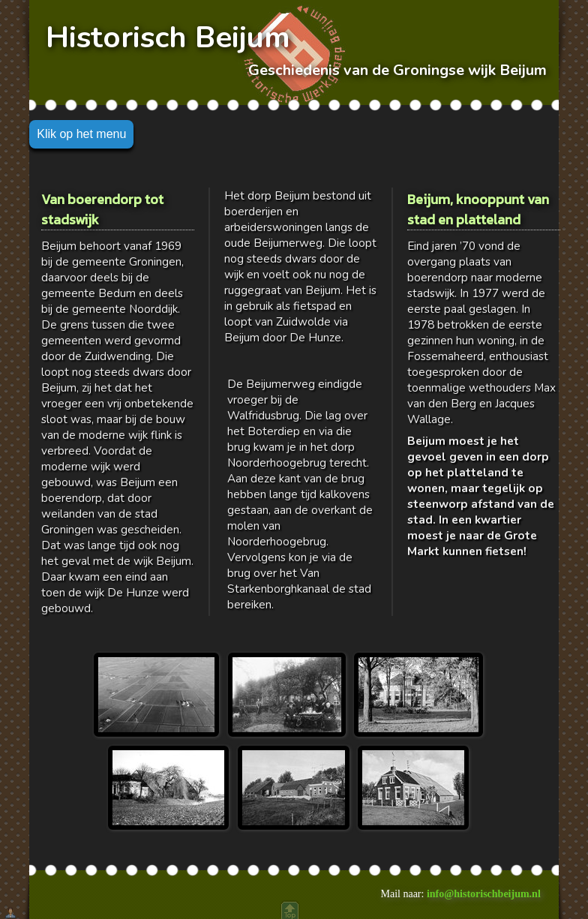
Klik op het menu (81, 134)
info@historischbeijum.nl (484, 894)
